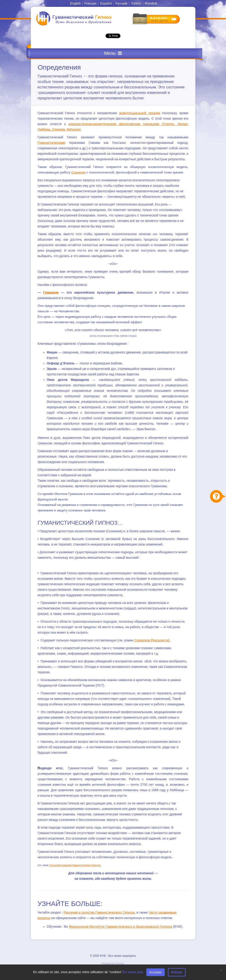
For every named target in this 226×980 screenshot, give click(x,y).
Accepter (156, 972)
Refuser (177, 972)
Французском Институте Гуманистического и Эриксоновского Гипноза (120, 927)
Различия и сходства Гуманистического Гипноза (99, 912)
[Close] (221, 970)
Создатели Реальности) (152, 640)
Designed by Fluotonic (113, 963)
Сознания (78, 172)
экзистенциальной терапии (140, 113)
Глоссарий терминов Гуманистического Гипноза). (75, 865)
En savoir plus (133, 972)
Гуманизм (51, 292)
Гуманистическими (52, 143)
